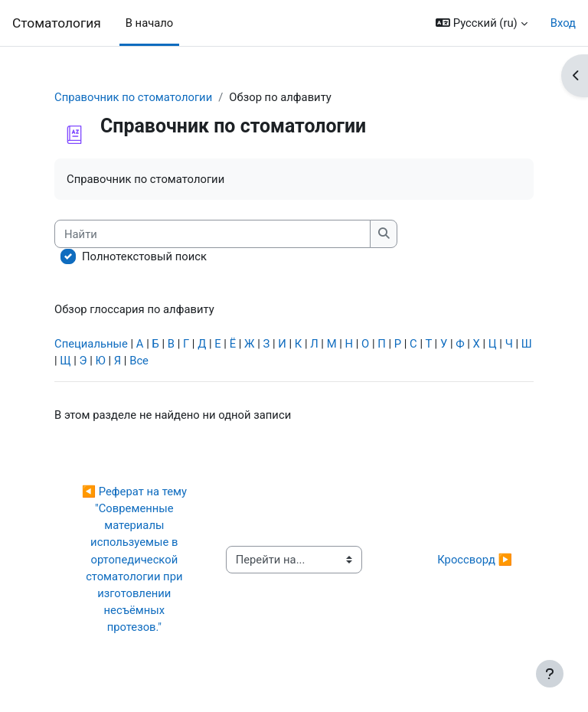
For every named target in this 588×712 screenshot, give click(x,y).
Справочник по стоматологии (133, 97)
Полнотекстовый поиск (144, 256)
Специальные (91, 344)
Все (139, 361)
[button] (481, 23)
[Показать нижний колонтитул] (550, 674)
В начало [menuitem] (150, 23)
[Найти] (212, 234)
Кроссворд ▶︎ (475, 560)
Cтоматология (57, 23)
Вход (563, 23)
